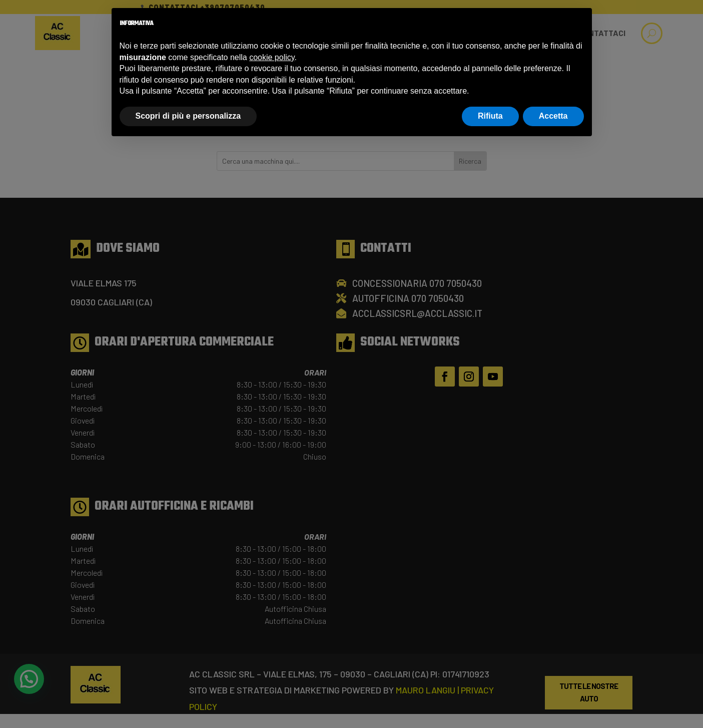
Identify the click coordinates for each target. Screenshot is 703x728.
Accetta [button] (553, 116)
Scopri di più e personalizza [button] (188, 116)
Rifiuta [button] (490, 116)
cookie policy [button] (272, 57)
